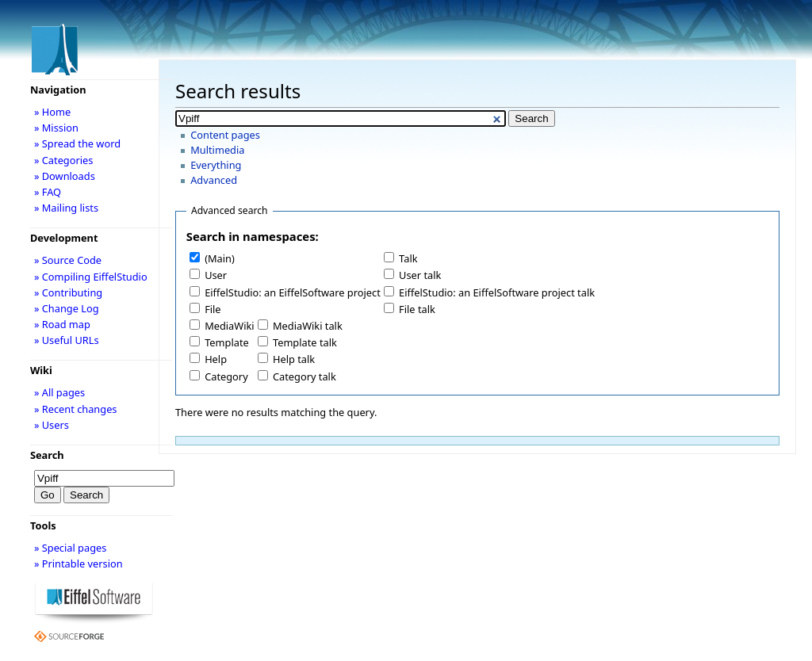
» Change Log (67, 308)
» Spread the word (77, 143)
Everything (216, 165)
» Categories (64, 160)
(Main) (220, 258)
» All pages (59, 392)
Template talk (305, 342)
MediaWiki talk (308, 326)
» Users (52, 425)
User (216, 275)
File (213, 309)
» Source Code (68, 260)
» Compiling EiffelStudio (91, 277)
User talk (420, 275)
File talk (417, 309)
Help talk (294, 359)
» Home (52, 112)
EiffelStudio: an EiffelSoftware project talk (497, 292)
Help (216, 359)
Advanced (214, 180)
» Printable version (79, 564)
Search (47, 455)
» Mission (56, 128)
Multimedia (217, 150)
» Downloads (65, 176)
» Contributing (68, 292)
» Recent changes (76, 409)
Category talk (304, 376)
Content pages (225, 135)
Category (226, 376)
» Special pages (70, 548)
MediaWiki (230, 326)
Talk (408, 258)
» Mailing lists (66, 208)
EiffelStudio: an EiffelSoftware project (293, 292)
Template (227, 342)
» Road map (62, 324)
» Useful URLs (67, 340)
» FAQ (48, 192)
